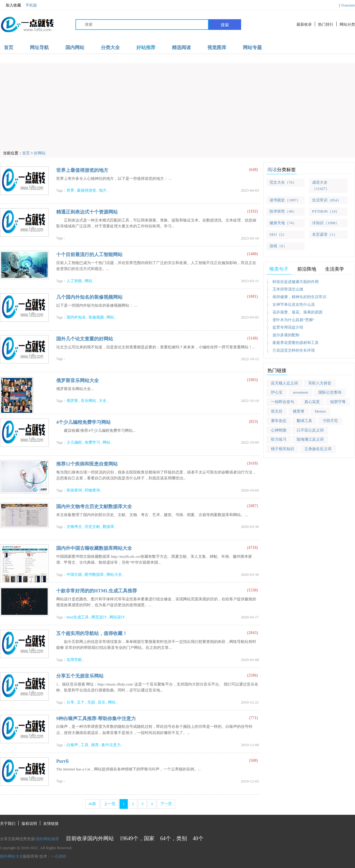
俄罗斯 (72, 401)
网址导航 (39, 47)
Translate (348, 5)
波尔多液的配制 (286, 335)
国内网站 (75, 47)
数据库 (108, 527)
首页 (9, 47)
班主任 (277, 411)
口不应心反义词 (310, 430)
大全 (103, 401)
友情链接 (51, 823)
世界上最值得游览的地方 (82, 170)
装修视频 (96, 317)
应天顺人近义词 (284, 383)
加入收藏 (11, 5)
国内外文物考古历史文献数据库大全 (94, 506)
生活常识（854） (327, 200)
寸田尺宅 (330, 421)
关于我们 (8, 823)
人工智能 (74, 281)
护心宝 (277, 392)
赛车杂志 (279, 421)
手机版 (31, 5)
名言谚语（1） (325, 234)
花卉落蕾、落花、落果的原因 (297, 312)
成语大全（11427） (321, 185)
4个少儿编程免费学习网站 (83, 422)
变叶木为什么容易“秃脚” (293, 320)
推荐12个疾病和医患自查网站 (87, 464)
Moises (320, 411)
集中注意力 (111, 745)
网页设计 (99, 617)
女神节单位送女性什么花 (294, 304)
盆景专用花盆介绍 (288, 327)
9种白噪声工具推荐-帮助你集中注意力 (96, 719)
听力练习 (279, 439)
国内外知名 (76, 317)
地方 (103, 190)
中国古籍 (74, 574)
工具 (85, 745)
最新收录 (304, 24)
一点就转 (59, 856)
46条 (92, 804)
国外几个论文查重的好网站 (85, 339)
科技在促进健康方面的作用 (296, 282)
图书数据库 (94, 574)
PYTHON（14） (326, 211)
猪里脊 (299, 411)
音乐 (101, 702)
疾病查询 (74, 490)
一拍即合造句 (283, 402)
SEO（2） (278, 234)
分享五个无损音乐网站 (80, 676)
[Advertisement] (179, 104)
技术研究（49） (283, 211)
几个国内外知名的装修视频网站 (89, 297)
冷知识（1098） (326, 223)
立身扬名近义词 (318, 449)
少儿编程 (74, 442)
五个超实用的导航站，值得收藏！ (92, 633)
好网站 (40, 153)
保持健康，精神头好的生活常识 (299, 297)
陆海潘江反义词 (310, 439)
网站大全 (114, 574)
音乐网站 (88, 401)
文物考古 (74, 527)
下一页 (166, 804)
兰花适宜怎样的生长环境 (294, 350)
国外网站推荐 (47, 839)
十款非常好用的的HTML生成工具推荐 (97, 591)
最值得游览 (87, 190)
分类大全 (110, 47)
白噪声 (72, 745)
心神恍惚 (279, 430)
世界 (70, 190)
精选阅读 (181, 47)
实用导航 (74, 660)
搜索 (225, 25)
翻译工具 (304, 421)
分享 (70, 702)
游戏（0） (278, 246)
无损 (91, 702)
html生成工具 (78, 617)
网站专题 (252, 47)
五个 (81, 702)
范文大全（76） (283, 182)
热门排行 (326, 24)
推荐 (95, 745)
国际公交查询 (330, 392)
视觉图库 (217, 47)
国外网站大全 (12, 856)
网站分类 (347, 24)
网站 (88, 281)
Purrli (62, 761)
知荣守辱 (338, 402)
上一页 (110, 804)
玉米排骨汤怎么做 (288, 289)
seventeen (300, 392)
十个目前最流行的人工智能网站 (89, 254)
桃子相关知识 (283, 449)
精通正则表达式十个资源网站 (87, 212)
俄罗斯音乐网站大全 (78, 380)
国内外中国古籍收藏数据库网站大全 (94, 548)
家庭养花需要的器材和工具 (296, 343)
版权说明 (29, 823)
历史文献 (92, 527)
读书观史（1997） (285, 200)
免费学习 (92, 442)
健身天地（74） (283, 223)
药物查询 (92, 490)
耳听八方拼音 (320, 383)
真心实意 (312, 402)
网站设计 (117, 617)
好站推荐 (146, 47)
